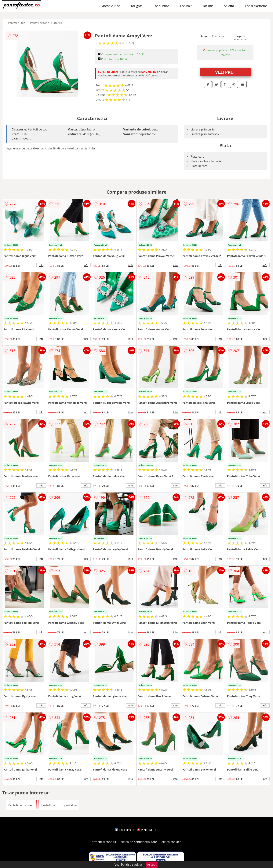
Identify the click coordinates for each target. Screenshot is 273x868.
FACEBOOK (125, 830)
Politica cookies (170, 842)
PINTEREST (147, 830)
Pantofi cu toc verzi (21, 805)
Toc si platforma (256, 6)
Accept (152, 865)
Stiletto (229, 6)
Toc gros (137, 6)
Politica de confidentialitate (138, 842)
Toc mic (208, 6)
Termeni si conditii (103, 842)
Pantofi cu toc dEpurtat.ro (46, 23)
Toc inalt (186, 6)
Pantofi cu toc (110, 6)
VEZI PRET (225, 72)
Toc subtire (161, 6)
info (41, 265)
